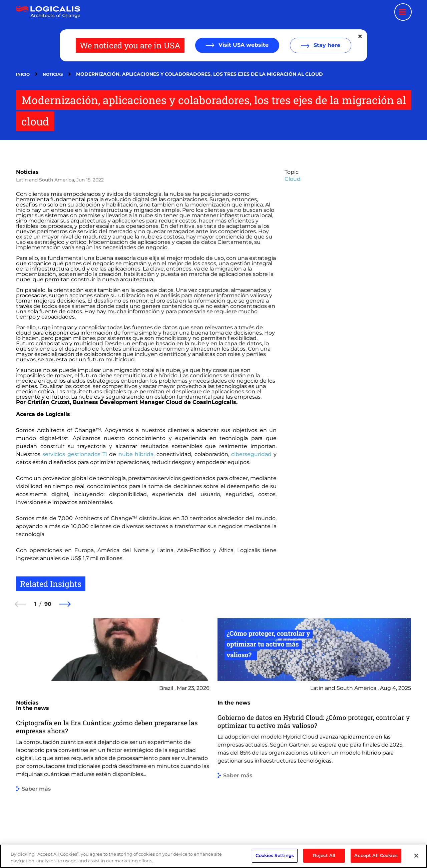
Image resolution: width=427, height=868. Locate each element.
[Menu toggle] (403, 12)
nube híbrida (136, 454)
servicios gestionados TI (75, 454)
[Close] (416, 859)
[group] (113, 722)
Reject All (324, 859)
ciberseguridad (251, 454)
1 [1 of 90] (35, 604)
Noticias (53, 74)
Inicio (23, 74)
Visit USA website (243, 45)
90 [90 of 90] (48, 604)
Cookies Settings (275, 859)
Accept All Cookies (376, 859)
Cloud (293, 179)
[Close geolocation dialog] (361, 36)
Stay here (326, 45)
